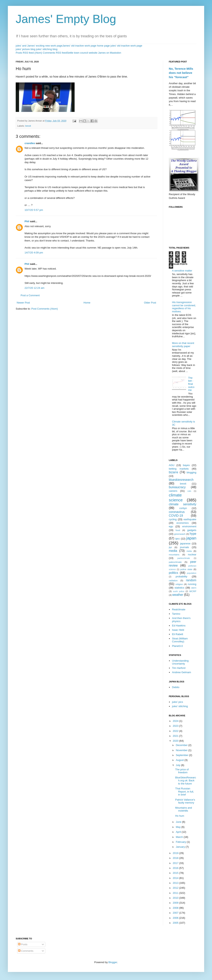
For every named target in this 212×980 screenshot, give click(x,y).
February (181, 842)
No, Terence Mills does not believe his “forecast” (181, 73)
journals (185, 547)
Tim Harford (179, 668)
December (182, 745)
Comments (26, 951)
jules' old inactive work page (126, 46)
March (180, 837)
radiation (173, 580)
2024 (176, 721)
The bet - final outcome (191, 384)
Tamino (176, 614)
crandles (30, 143)
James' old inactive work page (79, 46)
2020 (176, 741)
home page (103, 46)
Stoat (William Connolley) (180, 640)
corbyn (183, 508)
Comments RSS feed (55, 53)
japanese (185, 543)
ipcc (178, 539)
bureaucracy (177, 487)
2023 (176, 726)
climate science (176, 497)
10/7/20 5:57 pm (34, 210)
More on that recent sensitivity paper (183, 345)
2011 (176, 893)
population (192, 573)
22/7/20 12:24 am (34, 288)
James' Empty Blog (66, 19)
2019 (176, 853)
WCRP (193, 591)
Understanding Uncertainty (180, 662)
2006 (176, 918)
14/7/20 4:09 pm (34, 253)
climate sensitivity (183, 504)
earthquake (190, 519)
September (182, 755)
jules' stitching (180, 706)
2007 (176, 913)
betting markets (179, 469)
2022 (176, 731)
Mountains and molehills (183, 809)
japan (191, 538)
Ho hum (180, 816)
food (178, 530)
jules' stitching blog (47, 49)
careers (173, 491)
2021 (176, 736)
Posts (23, 944)
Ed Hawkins (179, 626)
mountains (174, 554)
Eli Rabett (177, 634)
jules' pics (177, 702)
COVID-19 (176, 516)
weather (178, 595)
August (180, 760)
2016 (176, 868)
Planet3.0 (177, 646)
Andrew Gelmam (181, 672)
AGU (172, 465)
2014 (176, 878)
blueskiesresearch (181, 480)
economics (183, 523)
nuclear (192, 554)
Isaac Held (178, 630)
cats (189, 491)
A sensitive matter (182, 271)
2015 (176, 873)
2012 (176, 888)
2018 (176, 858)
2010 (176, 898)
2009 (176, 903)
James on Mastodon (110, 53)
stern (194, 588)
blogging (191, 472)
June (179, 822)
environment (189, 526)
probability (181, 576)
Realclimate (179, 609)
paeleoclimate (184, 558)
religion (179, 584)
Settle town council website (82, 53)
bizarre (174, 472)
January (181, 847)
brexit (28, 126)
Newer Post (23, 303)
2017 (176, 863)
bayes (186, 465)
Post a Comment (30, 295)
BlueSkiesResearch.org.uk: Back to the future (185, 781)
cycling (173, 519)
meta (189, 551)
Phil (27, 221)
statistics (179, 588)
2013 (176, 883)
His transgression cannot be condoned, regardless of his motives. (184, 307)
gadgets (192, 530)
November (182, 750)
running (192, 584)
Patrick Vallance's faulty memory (185, 801)
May (179, 827)
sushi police (179, 591)
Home (87, 303)
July (179, 765)
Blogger (113, 962)
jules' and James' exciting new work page (39, 46)
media (173, 551)
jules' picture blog (26, 49)
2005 (176, 923)
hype (193, 534)
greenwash (180, 534)
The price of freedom (182, 771)
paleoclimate (175, 562)
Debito (176, 687)
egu (171, 526)
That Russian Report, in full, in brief (184, 792)
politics (174, 573)
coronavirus (177, 512)
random (191, 580)
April (179, 832)
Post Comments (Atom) (45, 309)
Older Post (150, 303)
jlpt (170, 547)
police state (186, 569)
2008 (176, 908)
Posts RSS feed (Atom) (29, 53)
